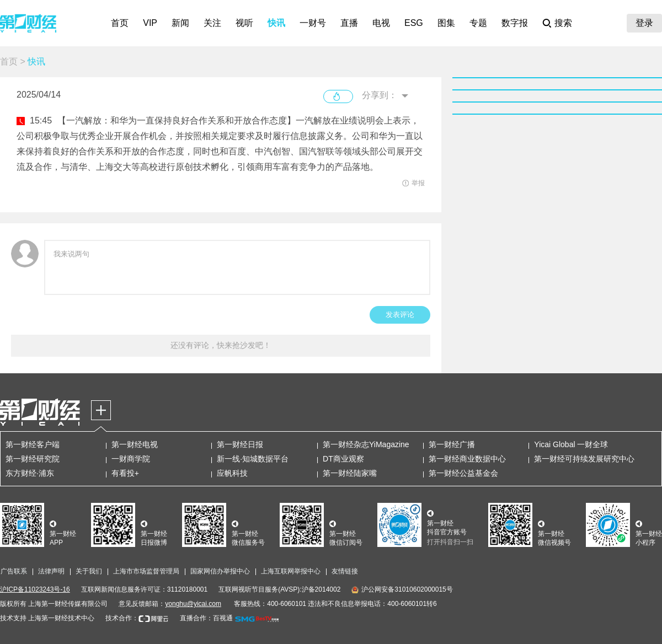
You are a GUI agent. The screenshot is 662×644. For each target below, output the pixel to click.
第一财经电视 (135, 444)
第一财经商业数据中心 (467, 459)
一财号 (313, 23)
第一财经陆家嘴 (350, 473)
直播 (349, 23)
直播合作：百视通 (206, 618)
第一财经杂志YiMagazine (366, 444)
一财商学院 (131, 459)
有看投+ (125, 473)
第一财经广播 (452, 444)
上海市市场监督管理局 (146, 571)
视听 (244, 23)
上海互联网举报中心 (291, 571)
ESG (414, 23)
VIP (150, 23)
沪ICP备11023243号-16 (35, 589)
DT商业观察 (343, 459)
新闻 (180, 23)
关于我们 (89, 571)
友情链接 (345, 571)
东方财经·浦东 (30, 473)
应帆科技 (232, 473)
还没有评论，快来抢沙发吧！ (221, 345)
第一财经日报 (240, 444)
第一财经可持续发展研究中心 (584, 459)
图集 (446, 23)
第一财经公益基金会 (463, 473)
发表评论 (400, 315)
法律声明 (51, 571)
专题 (478, 23)
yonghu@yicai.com (193, 604)
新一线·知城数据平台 (253, 459)
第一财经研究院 (33, 459)
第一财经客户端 (33, 444)
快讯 (276, 23)
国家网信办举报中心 (220, 571)
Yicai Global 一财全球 (571, 444)
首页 (120, 23)
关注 (212, 23)
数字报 (515, 23)
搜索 (563, 23)
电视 (381, 23)
